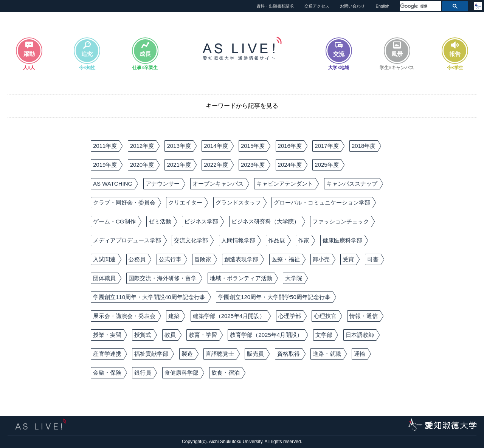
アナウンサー (163, 184)
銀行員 (143, 373)
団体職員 (104, 278)
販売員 (255, 354)
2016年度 (290, 146)
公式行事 (170, 259)
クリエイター (185, 202)
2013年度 (179, 146)
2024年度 (290, 165)
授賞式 (143, 335)
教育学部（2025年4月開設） (266, 335)
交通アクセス (317, 6)
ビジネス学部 (201, 221)
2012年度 (142, 146)
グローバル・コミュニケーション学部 (322, 202)
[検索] (420, 6)
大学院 (294, 278)
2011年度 (105, 146)
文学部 (324, 335)
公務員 (137, 259)
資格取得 (289, 354)
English (383, 6)
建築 (174, 316)
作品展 (277, 240)
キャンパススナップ (352, 184)
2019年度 (105, 165)
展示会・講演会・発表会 (124, 316)
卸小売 (321, 259)
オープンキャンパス (218, 184)
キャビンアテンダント (285, 184)
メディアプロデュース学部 (127, 240)
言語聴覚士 (220, 354)
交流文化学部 (191, 240)
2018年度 (364, 146)
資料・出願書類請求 (275, 6)
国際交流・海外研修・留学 (163, 278)
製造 (187, 354)
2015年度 (253, 146)
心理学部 (290, 316)
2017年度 (327, 146)
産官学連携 (107, 354)
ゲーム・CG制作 (114, 221)
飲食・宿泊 (226, 373)
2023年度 (253, 165)
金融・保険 (107, 373)
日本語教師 (360, 335)
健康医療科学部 (342, 240)
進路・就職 (327, 354)
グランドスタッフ (238, 202)
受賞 (348, 259)
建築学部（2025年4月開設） (229, 316)
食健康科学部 (181, 373)
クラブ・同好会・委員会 (124, 202)
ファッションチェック (341, 221)
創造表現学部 (241, 259)
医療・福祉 (286, 259)
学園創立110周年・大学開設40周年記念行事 (149, 297)
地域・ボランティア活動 (241, 278)
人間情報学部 (238, 240)
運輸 (360, 354)
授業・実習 (107, 335)
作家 (304, 240)
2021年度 (179, 165)
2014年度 (216, 146)
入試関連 (104, 259)
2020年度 (142, 165)
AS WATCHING (113, 184)
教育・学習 (203, 335)
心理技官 (325, 316)
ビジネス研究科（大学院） (265, 221)
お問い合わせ (352, 6)
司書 (373, 259)
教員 (170, 335)
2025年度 (327, 165)
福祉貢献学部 (151, 354)
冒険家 (203, 259)
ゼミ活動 (160, 221)
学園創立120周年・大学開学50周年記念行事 (274, 297)
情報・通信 (364, 316)
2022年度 (216, 165)
